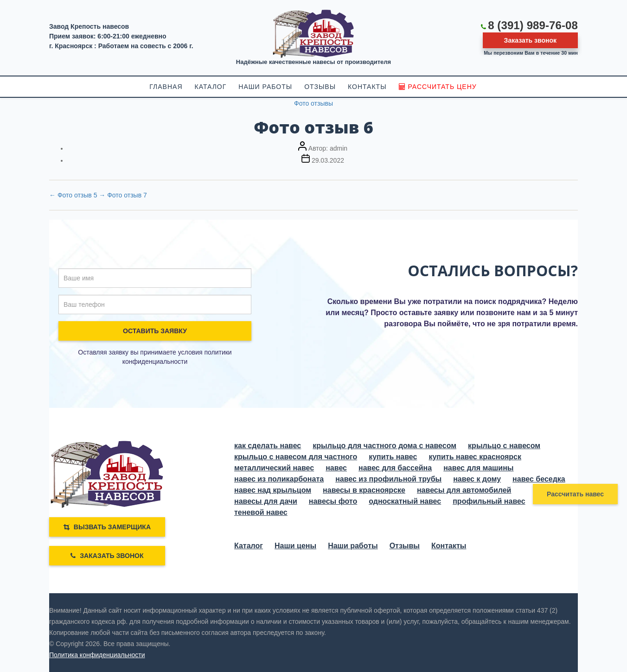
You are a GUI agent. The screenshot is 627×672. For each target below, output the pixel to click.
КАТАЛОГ (211, 87)
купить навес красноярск (475, 457)
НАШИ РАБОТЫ (265, 87)
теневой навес (261, 512)
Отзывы (405, 546)
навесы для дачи (266, 501)
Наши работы (353, 546)
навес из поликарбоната (279, 479)
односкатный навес (405, 501)
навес (336, 468)
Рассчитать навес (575, 494)
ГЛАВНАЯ (166, 87)
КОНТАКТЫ (367, 87)
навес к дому (477, 479)
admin (339, 148)
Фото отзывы (313, 103)
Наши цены (295, 546)
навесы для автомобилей (464, 490)
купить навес (393, 457)
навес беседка (539, 479)
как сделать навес (268, 446)
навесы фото (333, 501)
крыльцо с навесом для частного (296, 457)
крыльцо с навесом (504, 446)
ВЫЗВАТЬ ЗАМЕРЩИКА (107, 527)
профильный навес (489, 501)
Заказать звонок (530, 40)
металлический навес (274, 468)
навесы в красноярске (364, 490)
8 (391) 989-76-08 (533, 25)
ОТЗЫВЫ (320, 87)
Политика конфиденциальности (97, 655)
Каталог (249, 546)
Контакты (449, 546)
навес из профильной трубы (388, 479)
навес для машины (478, 468)
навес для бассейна (395, 468)
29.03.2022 (328, 160)
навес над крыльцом (273, 490)
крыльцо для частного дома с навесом (384, 446)
